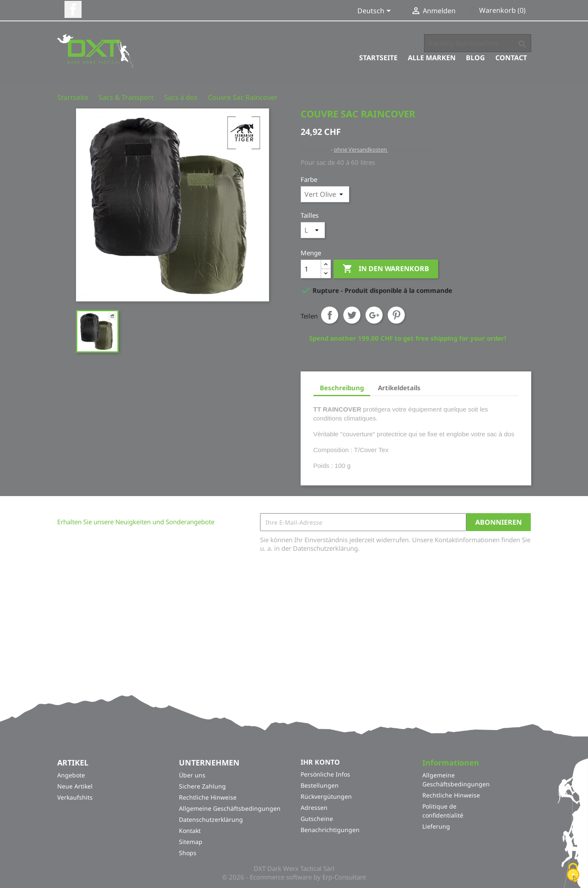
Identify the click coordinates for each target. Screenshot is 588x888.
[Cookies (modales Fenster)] (573, 873)
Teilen (330, 315)
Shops (188, 853)
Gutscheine (317, 819)
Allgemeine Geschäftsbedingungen (230, 808)
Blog (475, 58)
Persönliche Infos (325, 774)
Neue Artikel (75, 786)
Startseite (378, 58)
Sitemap (191, 842)
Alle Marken (432, 58)
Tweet (352, 315)
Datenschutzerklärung (211, 819)
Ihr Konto (320, 762)
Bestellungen (320, 785)
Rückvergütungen (326, 796)
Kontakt (190, 831)
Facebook (73, 9)
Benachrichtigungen (330, 830)
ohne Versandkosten (361, 149)
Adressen (314, 808)
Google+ (374, 315)
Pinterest (396, 315)
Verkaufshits (75, 797)
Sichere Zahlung (202, 786)
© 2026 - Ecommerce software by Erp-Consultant (294, 877)
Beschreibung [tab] (342, 388)
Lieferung (436, 826)
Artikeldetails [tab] (399, 388)
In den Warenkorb (386, 269)
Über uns (192, 775)
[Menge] (311, 269)
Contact (511, 58)
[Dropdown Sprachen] (376, 12)
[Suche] (478, 43)
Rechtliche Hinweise (208, 797)
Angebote (71, 775)
